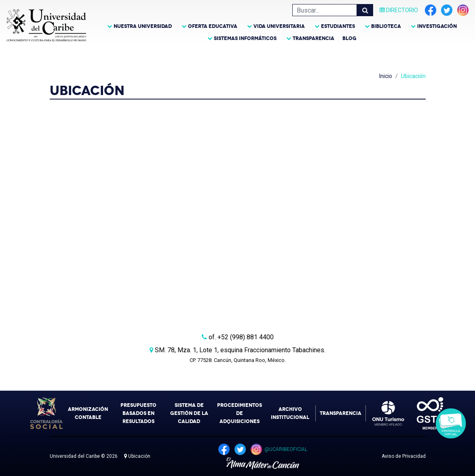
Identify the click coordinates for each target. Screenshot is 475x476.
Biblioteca (386, 26)
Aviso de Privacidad (404, 456)
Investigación (437, 26)
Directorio (399, 10)
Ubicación (137, 456)
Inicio (386, 76)
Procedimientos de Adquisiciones (240, 413)
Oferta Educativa (213, 26)
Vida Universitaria (279, 26)
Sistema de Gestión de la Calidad (189, 413)
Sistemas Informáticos (245, 38)
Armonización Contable (88, 413)
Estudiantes (338, 26)
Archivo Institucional (290, 413)
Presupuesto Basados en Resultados (138, 413)
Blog (349, 38)
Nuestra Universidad (143, 26)
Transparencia (313, 38)
